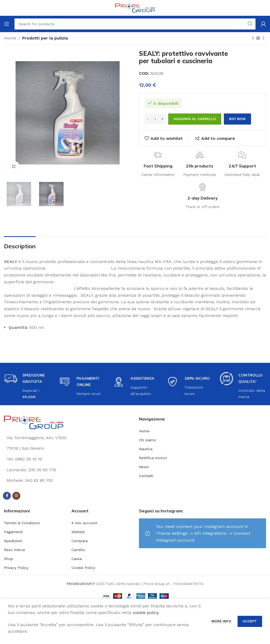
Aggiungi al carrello (195, 119)
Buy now (237, 119)
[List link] (67, 459)
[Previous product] (253, 38)
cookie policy (146, 613)
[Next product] (263, 38)
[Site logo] (135, 8)
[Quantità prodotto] (155, 119)
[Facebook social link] (7, 496)
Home (10, 38)
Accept (250, 621)
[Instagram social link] (16, 496)
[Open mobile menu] (7, 24)
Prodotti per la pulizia (45, 38)
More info (222, 621)
